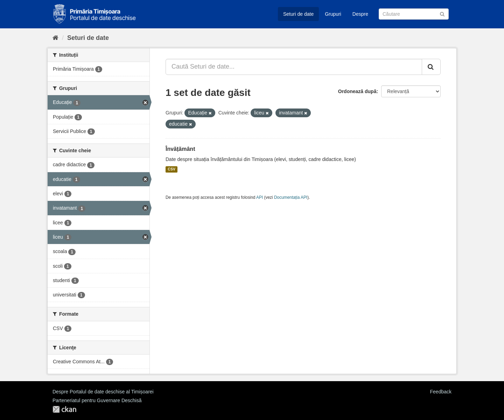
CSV (171, 169)
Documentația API (291, 197)
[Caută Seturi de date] (414, 14)
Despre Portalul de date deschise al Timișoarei (103, 392)
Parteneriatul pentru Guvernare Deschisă (97, 400)
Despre (360, 14)
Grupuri (333, 14)
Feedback (441, 392)
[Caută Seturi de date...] (294, 67)
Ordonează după (357, 91)
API (260, 197)
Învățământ (180, 149)
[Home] (55, 38)
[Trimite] (442, 13)
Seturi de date (298, 14)
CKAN (64, 409)
